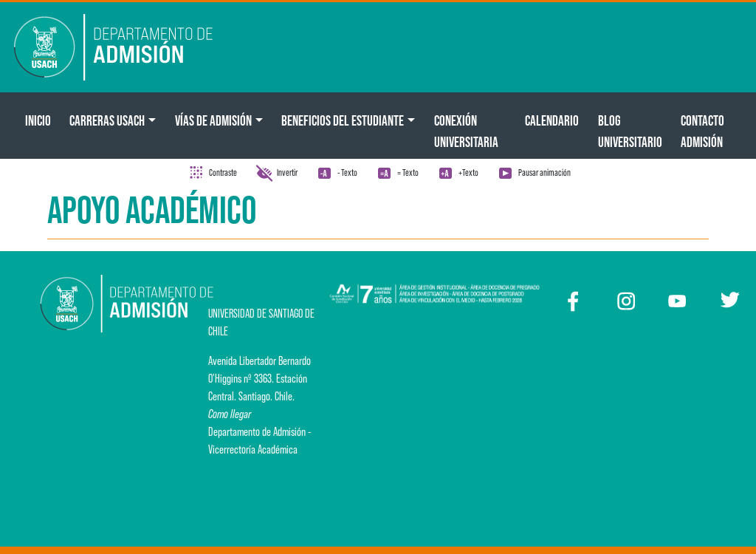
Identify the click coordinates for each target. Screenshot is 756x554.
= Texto (408, 172)
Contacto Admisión (702, 131)
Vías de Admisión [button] (213, 120)
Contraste (223, 172)
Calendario (552, 120)
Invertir (287, 172)
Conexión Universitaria (466, 131)
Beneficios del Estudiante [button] (343, 120)
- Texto (347, 172)
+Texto (468, 172)
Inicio (38, 120)
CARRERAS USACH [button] (107, 120)
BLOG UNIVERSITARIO (630, 131)
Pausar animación (544, 172)
